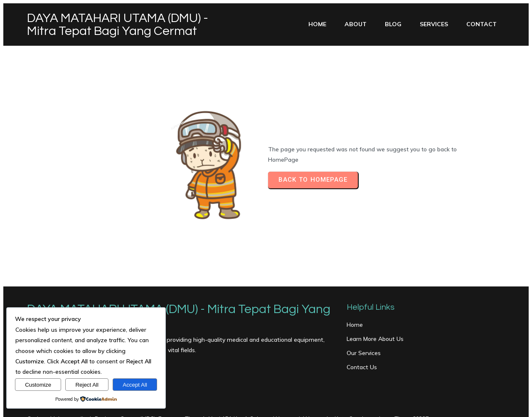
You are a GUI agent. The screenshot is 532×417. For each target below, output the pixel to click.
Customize (38, 385)
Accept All (135, 385)
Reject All (87, 385)
